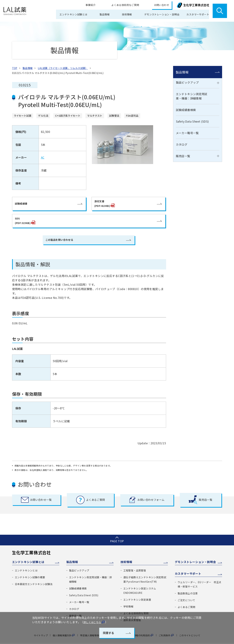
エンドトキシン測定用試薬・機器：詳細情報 (192, 94)
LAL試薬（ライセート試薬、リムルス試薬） (63, 66)
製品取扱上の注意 (188, 584)
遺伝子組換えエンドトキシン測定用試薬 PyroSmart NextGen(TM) (145, 569)
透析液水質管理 (132, 610)
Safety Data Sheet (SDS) (192, 119)
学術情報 (128, 596)
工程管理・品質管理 (135, 560)
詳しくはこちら (94, 622)
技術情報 (126, 552)
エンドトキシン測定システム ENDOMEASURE (140, 580)
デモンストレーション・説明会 (156, 14)
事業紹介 (113, 6)
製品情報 (182, 70)
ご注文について (186, 590)
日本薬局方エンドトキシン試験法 (34, 574)
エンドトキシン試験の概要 (30, 567)
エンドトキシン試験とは (28, 552)
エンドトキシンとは (26, 560)
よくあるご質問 (186, 597)
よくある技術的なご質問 (137, 6)
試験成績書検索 (186, 108)
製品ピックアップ (187, 80)
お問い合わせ (164, 6)
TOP (15, 66)
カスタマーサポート (188, 564)
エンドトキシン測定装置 (137, 589)
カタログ (182, 142)
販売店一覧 (183, 154)
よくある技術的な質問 (136, 603)
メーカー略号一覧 (187, 131)
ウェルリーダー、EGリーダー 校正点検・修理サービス (200, 575)
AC (43, 156)
